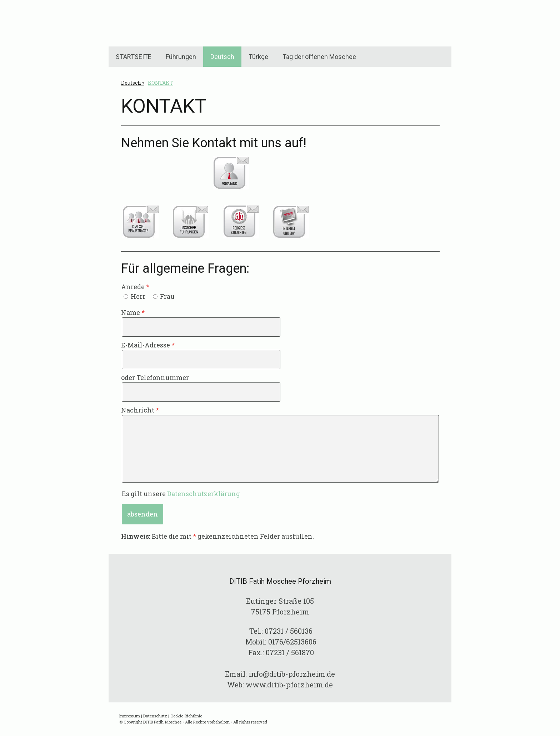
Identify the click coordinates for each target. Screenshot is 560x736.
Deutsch (222, 57)
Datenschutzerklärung (204, 494)
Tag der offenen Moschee (319, 57)
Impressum (130, 716)
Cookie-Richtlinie (186, 716)
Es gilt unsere (181, 494)
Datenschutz (155, 716)
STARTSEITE (134, 57)
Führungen (181, 57)
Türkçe (258, 57)
